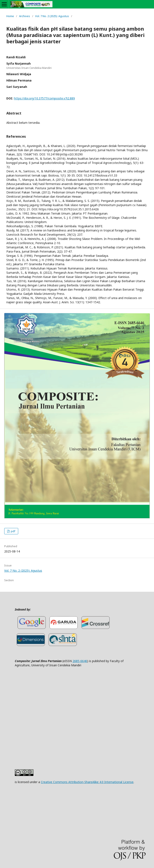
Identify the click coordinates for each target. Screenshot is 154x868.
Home (10, 16)
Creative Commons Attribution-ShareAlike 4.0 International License (87, 782)
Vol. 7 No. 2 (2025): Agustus (52, 16)
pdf (13, 531)
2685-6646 (80, 661)
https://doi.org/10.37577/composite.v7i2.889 (44, 98)
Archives (25, 16)
